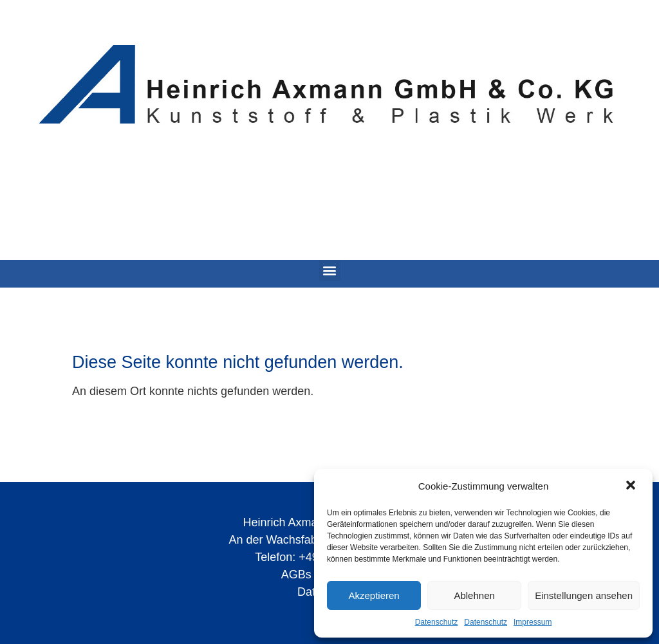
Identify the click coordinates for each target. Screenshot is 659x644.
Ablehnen (474, 595)
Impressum (533, 622)
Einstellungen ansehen (584, 595)
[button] (632, 486)
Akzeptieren (374, 595)
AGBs (296, 575)
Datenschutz (437, 622)
